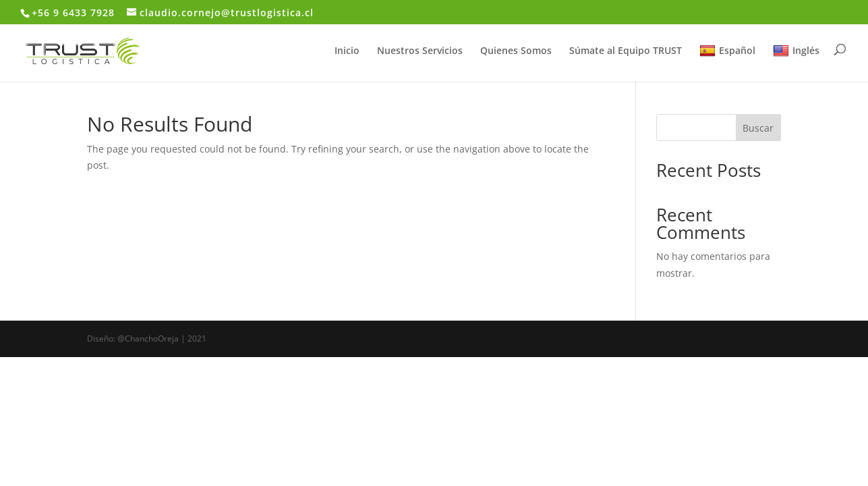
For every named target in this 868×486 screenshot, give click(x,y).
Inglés (796, 51)
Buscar (758, 128)
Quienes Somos (516, 51)
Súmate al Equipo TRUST (626, 51)
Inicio (347, 51)
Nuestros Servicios (420, 51)
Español (727, 51)
